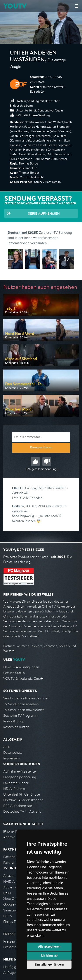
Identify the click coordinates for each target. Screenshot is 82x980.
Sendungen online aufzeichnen (26, 698)
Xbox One (11, 899)
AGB (7, 747)
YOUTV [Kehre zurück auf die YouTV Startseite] (15, 6)
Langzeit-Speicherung (20, 777)
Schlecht (47, 462)
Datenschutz (13, 753)
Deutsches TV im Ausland (22, 811)
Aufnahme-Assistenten (20, 771)
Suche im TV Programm (21, 716)
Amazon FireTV (15, 876)
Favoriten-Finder (16, 783)
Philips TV (10, 922)
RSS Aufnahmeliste (18, 806)
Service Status (14, 673)
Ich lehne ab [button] (49, 955)
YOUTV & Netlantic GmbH (23, 678)
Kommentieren (41, 448)
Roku (7, 893)
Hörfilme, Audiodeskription (23, 800)
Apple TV (10, 887)
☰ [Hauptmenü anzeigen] (77, 6)
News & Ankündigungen (21, 667)
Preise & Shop (14, 721)
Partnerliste (12, 857)
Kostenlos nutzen (16, 727)
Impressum (11, 758)
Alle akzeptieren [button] (49, 946)
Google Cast (13, 904)
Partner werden (15, 862)
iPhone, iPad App (16, 831)
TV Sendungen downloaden (24, 710)
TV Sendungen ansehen (21, 704)
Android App (13, 837)
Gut (35, 462)
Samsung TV (13, 910)
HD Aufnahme (14, 789)
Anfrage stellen (15, 973)
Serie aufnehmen (44, 213)
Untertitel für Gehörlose (22, 794)
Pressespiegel (13, 947)
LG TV (8, 916)
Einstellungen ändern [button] (49, 964)
